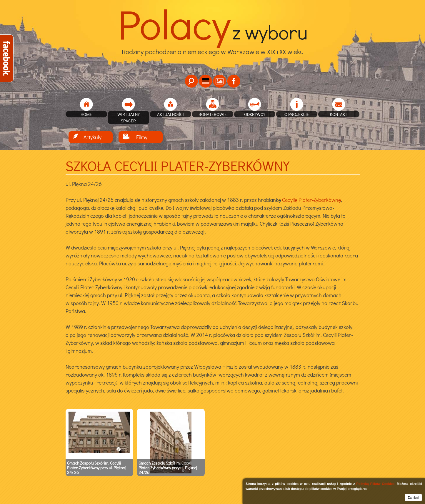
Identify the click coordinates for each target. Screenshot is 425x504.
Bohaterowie (213, 114)
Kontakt (339, 114)
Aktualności (170, 114)
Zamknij (413, 498)
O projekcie (297, 114)
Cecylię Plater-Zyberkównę (311, 200)
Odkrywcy (255, 114)
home (86, 114)
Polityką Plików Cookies (375, 484)
